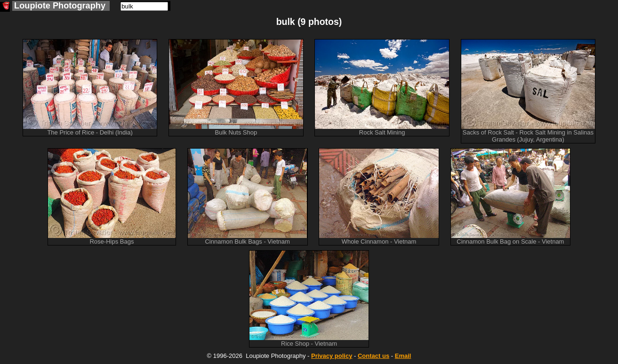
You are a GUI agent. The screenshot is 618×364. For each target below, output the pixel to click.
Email (403, 356)
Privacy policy (332, 356)
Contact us (373, 356)
